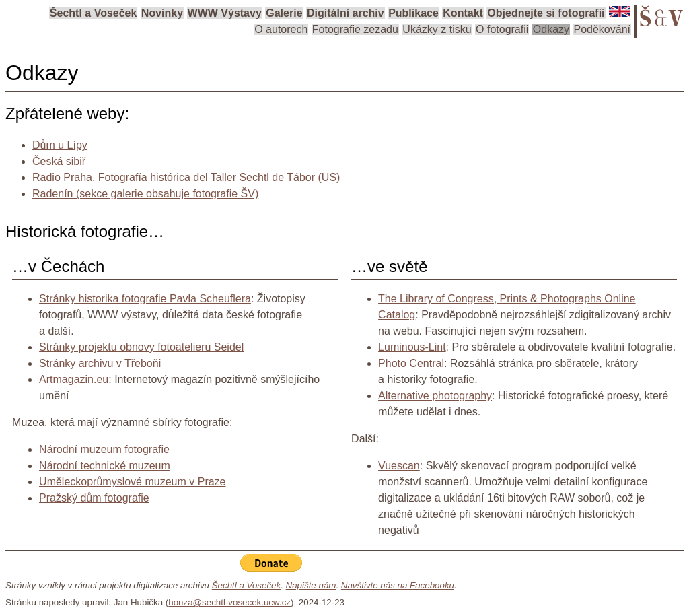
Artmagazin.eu (74, 379)
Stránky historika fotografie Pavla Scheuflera (145, 299)
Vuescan (399, 466)
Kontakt (463, 13)
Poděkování (602, 29)
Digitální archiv (346, 13)
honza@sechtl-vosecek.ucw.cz (229, 602)
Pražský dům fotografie (94, 498)
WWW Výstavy (225, 13)
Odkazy (551, 29)
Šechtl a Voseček (94, 13)
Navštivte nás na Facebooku (398, 585)
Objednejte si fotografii (546, 13)
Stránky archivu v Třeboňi (100, 363)
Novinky (162, 13)
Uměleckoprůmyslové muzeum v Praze (132, 482)
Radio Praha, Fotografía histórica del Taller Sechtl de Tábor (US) (186, 177)
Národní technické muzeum (105, 466)
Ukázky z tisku (437, 29)
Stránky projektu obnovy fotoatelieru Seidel (141, 347)
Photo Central (411, 363)
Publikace (413, 13)
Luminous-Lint (412, 347)
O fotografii (502, 29)
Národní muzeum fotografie (104, 449)
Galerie (284, 13)
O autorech (281, 29)
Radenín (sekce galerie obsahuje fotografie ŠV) (145, 194)
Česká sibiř (59, 161)
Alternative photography (435, 396)
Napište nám (311, 585)
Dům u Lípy (60, 145)
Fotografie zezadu (355, 29)
